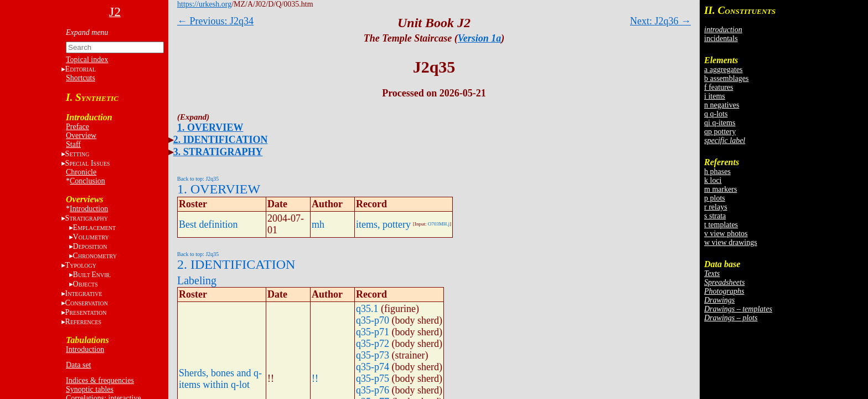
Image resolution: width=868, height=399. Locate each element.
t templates (721, 225)
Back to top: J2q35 (198, 179)
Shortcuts (81, 78)
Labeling (197, 280)
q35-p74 (373, 367)
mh (318, 224)
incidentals (721, 39)
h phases (717, 172)
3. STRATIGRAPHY (218, 152)
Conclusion (87, 181)
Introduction (89, 209)
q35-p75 (373, 378)
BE (92, 275)
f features (719, 87)
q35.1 (367, 309)
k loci (713, 180)
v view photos (726, 234)
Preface (77, 127)
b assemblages (726, 78)
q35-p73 (373, 355)
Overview (81, 135)
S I (88, 163)
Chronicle (81, 172)
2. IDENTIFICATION (221, 140)
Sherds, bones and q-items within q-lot (220, 379)
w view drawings (731, 242)
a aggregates (724, 70)
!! (315, 378)
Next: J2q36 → (660, 21)
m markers (720, 189)
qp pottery (720, 132)
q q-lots (716, 114)
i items (715, 96)
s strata (715, 216)
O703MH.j (439, 224)
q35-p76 (373, 390)
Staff (73, 144)
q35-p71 (373, 332)
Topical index (87, 60)
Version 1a (480, 38)
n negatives (722, 105)
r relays (716, 207)
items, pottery (383, 224)
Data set (78, 365)
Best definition (208, 224)
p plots (715, 198)
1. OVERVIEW (210, 127)
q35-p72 (373, 344)
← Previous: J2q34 (215, 21)
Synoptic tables (90, 389)
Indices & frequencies (100, 380)
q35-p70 (373, 320)
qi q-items (720, 123)
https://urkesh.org (204, 4)
